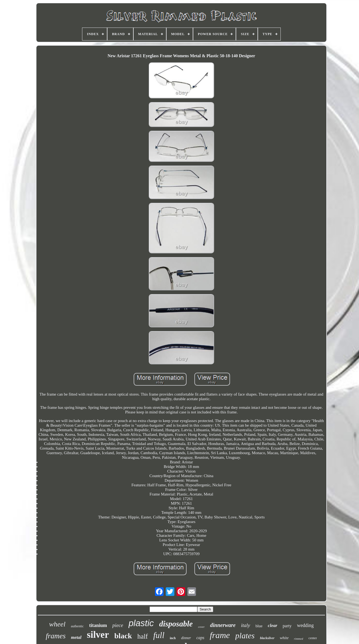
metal (76, 637)
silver (98, 635)
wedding (305, 625)
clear (272, 626)
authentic (77, 626)
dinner (186, 638)
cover (201, 627)
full (159, 635)
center (313, 638)
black (123, 636)
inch (173, 638)
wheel (57, 624)
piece (118, 625)
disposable (176, 624)
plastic (141, 623)
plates (245, 635)
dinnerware (223, 625)
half (143, 636)
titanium (98, 625)
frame (220, 635)
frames (56, 636)
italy (246, 625)
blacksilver (267, 638)
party (287, 626)
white (284, 638)
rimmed (299, 639)
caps (200, 638)
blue (259, 626)
